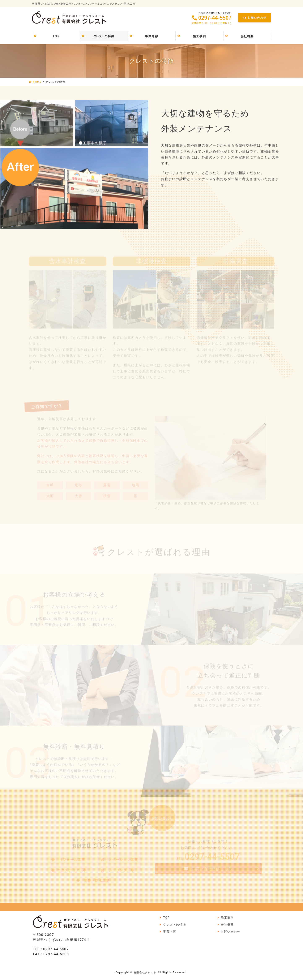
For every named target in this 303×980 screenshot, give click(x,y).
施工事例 (227, 918)
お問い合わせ (255, 18)
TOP (167, 918)
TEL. (208, 861)
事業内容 (170, 932)
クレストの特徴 (174, 925)
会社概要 (227, 925)
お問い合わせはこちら (212, 871)
